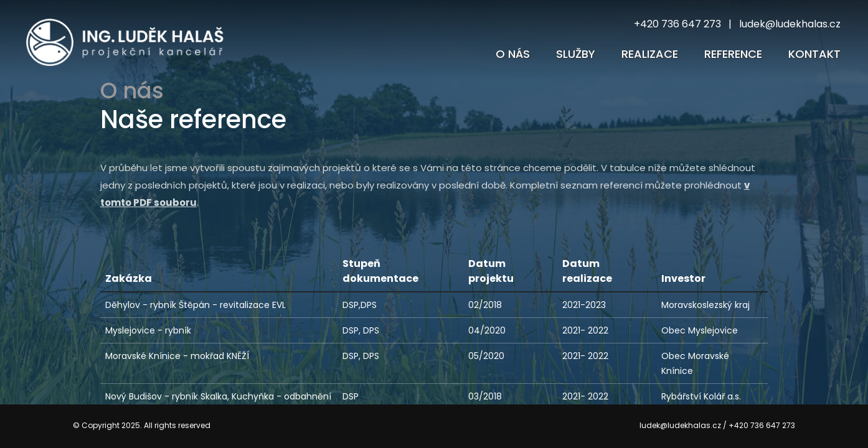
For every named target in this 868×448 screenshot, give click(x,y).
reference (733, 54)
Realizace (650, 54)
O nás (513, 54)
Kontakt (814, 54)
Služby (576, 54)
